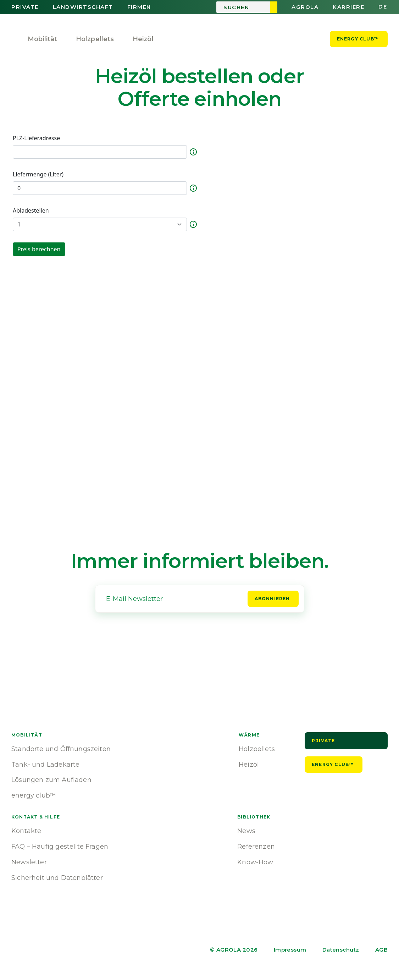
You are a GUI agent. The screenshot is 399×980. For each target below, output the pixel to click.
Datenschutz (341, 950)
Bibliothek (254, 817)
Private (25, 7)
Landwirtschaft (83, 7)
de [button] (383, 7)
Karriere (348, 7)
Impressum (290, 950)
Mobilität (43, 39)
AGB (381, 950)
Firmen (139, 7)
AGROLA (305, 7)
